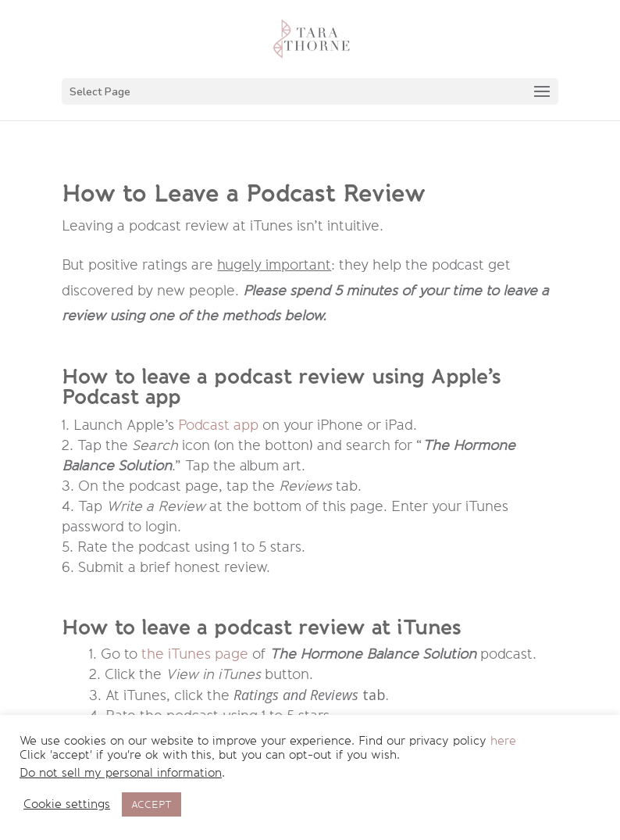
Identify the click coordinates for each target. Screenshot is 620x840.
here (503, 741)
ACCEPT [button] (151, 804)
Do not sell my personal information (121, 773)
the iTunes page (195, 654)
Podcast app (218, 425)
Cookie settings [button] (67, 804)
